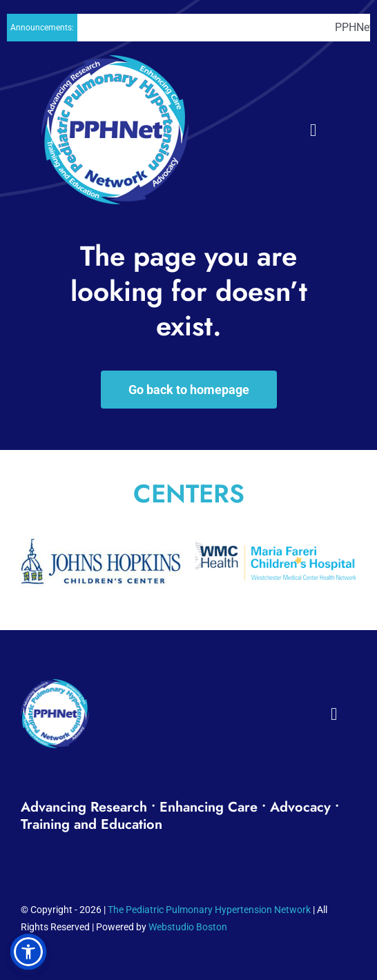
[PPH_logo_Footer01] (55, 686)
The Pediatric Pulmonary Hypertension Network (209, 910)
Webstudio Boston (188, 927)
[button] (28, 952)
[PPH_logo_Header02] (115, 62)
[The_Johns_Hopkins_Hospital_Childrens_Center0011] (100, 530)
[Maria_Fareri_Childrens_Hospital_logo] (277, 530)
